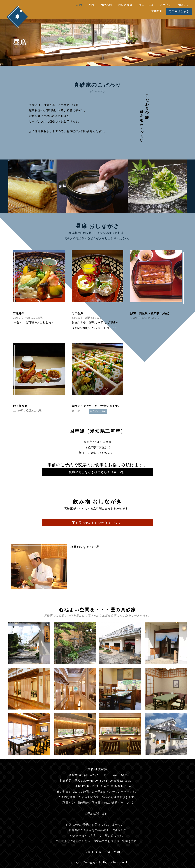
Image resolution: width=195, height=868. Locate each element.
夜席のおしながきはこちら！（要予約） (97, 472)
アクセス (165, 5)
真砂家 (17, 9)
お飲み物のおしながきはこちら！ (98, 523)
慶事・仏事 (146, 5)
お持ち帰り (125, 5)
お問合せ (183, 5)
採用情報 (157, 11)
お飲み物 (106, 5)
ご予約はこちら (179, 11)
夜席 (91, 5)
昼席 (79, 5)
